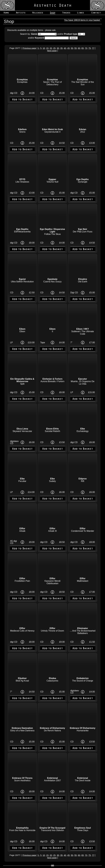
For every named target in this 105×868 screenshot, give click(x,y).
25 (54, 48)
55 (76, 48)
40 (65, 48)
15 (47, 48)
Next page (52, 51)
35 (61, 48)
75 (90, 48)
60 (79, 48)
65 (83, 48)
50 (72, 48)
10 (44, 48)
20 (51, 48)
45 (68, 48)
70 (86, 48)
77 (93, 48)
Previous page (29, 48)
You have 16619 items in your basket (82, 20)
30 (58, 48)
